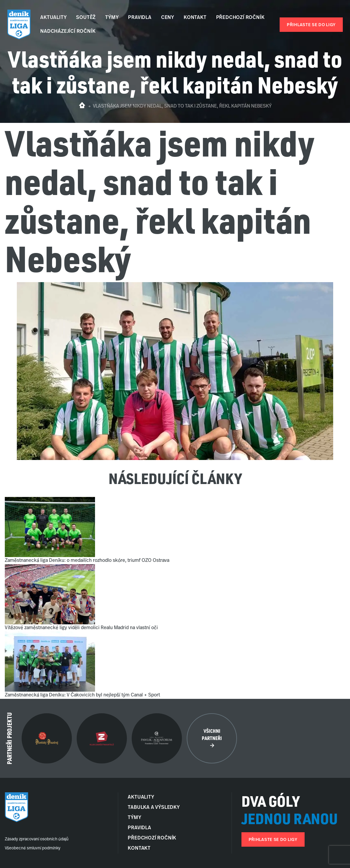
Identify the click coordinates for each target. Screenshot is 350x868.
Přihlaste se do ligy (311, 25)
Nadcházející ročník (68, 32)
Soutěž (86, 18)
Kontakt (195, 18)
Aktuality (53, 18)
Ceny (168, 18)
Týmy (112, 18)
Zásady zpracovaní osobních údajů (37, 839)
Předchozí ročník (240, 18)
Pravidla (140, 18)
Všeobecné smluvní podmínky (33, 848)
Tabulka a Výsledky (154, 808)
